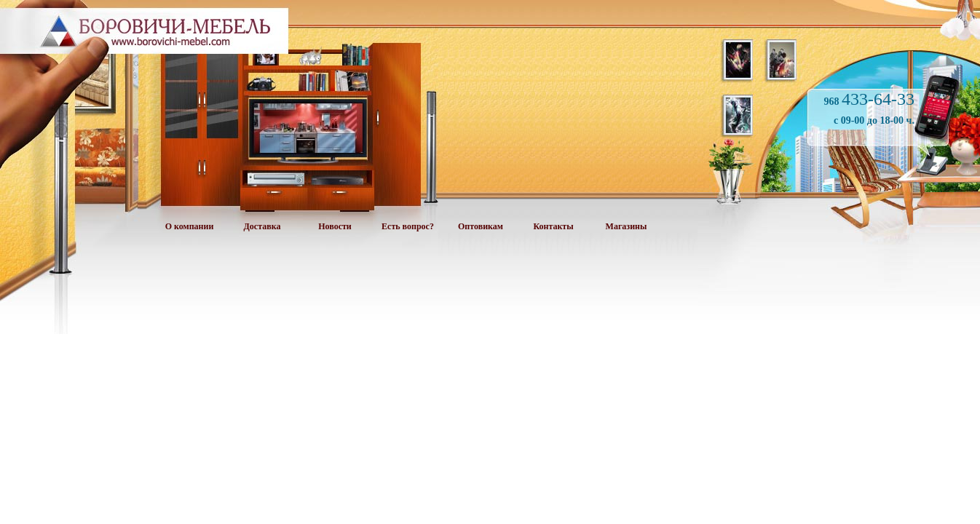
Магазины (627, 226)
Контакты (553, 226)
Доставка (262, 226)
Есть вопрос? (408, 226)
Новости (335, 226)
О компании (190, 226)
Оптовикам (481, 226)
